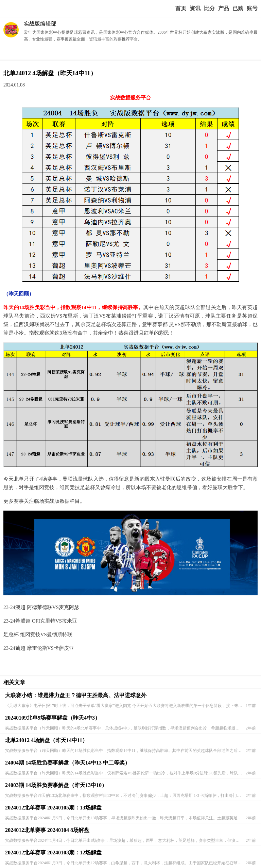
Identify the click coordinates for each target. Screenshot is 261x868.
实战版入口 (224, 9)
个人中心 (252, 9)
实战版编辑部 (40, 24)
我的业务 (238, 9)
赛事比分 (209, 9)
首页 (181, 8)
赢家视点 (195, 9)
